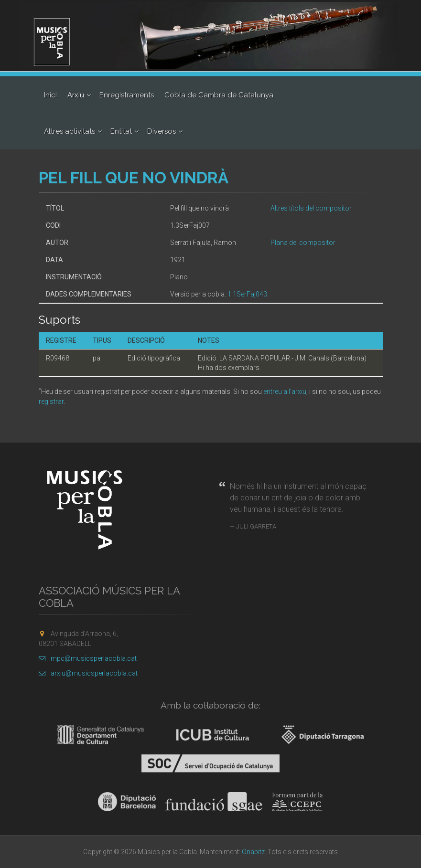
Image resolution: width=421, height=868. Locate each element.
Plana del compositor (303, 243)
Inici (50, 95)
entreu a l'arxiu (285, 392)
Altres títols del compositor (311, 208)
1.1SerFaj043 (247, 294)
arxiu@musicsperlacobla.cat (88, 673)
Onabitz (253, 852)
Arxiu (76, 95)
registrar (51, 402)
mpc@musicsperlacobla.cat (88, 658)
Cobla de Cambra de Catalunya (219, 95)
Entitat (121, 131)
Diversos (162, 131)
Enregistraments (127, 95)
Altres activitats (70, 131)
